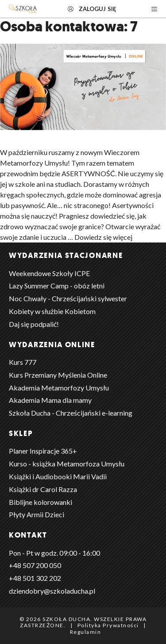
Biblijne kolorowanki (41, 502)
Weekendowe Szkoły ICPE (49, 273)
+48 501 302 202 (35, 578)
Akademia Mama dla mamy (50, 400)
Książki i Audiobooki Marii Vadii (58, 476)
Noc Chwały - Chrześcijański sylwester (68, 298)
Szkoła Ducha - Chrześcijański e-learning (71, 413)
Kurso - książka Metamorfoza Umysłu (67, 464)
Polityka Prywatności (108, 625)
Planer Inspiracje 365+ (43, 451)
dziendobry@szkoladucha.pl (52, 591)
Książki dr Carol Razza (43, 489)
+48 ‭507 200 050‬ (35, 565)
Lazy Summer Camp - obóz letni (57, 286)
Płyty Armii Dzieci (37, 514)
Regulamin (86, 632)
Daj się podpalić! (34, 324)
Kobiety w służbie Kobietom (52, 311)
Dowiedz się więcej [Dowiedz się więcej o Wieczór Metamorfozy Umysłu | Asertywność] (103, 237)
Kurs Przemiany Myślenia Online (58, 375)
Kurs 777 (23, 362)
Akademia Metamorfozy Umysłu (59, 388)
